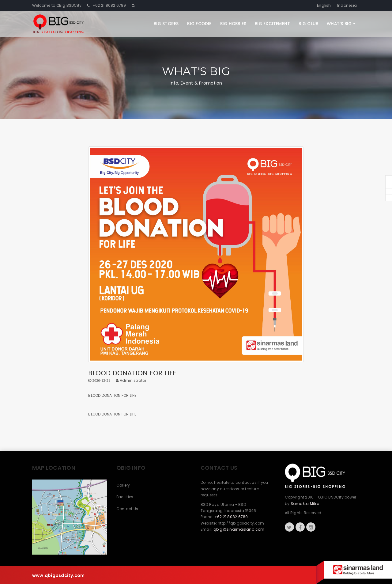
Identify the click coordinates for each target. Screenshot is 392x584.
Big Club (308, 24)
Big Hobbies (233, 24)
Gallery (123, 485)
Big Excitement (272, 24)
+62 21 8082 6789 (109, 5)
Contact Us (127, 509)
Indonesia (347, 5)
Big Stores (166, 24)
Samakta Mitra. (305, 504)
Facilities (125, 497)
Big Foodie (199, 24)
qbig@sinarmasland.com (239, 529)
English (324, 5)
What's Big (341, 24)
